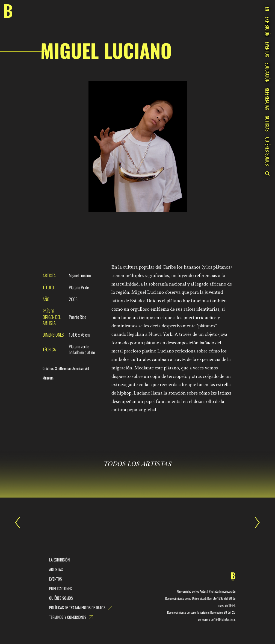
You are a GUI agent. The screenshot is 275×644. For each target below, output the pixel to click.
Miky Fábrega (255, 522)
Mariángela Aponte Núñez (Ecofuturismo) (20, 522)
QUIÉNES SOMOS (267, 152)
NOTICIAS (267, 124)
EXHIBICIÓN (267, 27)
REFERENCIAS (267, 99)
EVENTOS (267, 49)
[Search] (267, 174)
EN (267, 9)
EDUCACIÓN (267, 72)
